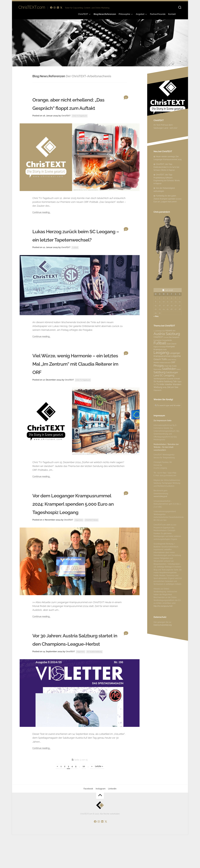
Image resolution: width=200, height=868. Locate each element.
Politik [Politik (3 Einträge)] (174, 366)
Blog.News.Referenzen (105, 14)
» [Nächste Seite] (92, 800)
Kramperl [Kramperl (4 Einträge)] (170, 347)
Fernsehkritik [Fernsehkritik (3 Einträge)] (167, 340)
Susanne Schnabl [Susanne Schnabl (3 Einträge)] (173, 379)
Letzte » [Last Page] (99, 800)
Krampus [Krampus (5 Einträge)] (158, 349)
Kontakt (172, 14)
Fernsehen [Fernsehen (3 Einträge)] (158, 340)
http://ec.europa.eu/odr (163, 606)
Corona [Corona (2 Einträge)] (166, 337)
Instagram (101, 822)
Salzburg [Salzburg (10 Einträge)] (160, 372)
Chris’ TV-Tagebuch (81, 124)
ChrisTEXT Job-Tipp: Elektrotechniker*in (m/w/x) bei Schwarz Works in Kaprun (166, 167)
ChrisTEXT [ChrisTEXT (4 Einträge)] (158, 337)
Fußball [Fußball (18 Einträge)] (160, 343)
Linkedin (112, 822)
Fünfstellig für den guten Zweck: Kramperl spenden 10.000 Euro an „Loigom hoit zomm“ (168, 199)
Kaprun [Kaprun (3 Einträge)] (156, 347)
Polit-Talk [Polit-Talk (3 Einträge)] (168, 366)
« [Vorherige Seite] (57, 800)
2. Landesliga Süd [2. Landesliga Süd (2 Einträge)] (159, 331)
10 (84, 800)
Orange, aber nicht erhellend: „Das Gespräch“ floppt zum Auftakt (75, 108)
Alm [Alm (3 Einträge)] (174, 331)
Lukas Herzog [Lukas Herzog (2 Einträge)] (172, 360)
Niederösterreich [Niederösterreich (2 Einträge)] (165, 363)
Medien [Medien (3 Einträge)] (156, 362)
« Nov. (156, 316)
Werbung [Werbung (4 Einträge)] (158, 387)
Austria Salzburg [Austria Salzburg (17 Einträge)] (167, 334)
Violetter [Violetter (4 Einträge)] (168, 384)
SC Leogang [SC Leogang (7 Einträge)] (167, 375)
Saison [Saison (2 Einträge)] (179, 369)
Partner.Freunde (158, 14)
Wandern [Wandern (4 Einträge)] (177, 384)
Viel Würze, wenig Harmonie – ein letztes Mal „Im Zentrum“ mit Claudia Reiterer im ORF (76, 380)
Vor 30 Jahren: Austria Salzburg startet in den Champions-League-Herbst (77, 668)
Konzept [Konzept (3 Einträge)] (163, 347)
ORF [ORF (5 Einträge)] (173, 362)
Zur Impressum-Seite (162, 421)
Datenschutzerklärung (163, 625)
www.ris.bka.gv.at (160, 496)
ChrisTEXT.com (32, 8)
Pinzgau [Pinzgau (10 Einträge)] (159, 365)
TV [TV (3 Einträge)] (155, 384)
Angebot (140, 14)
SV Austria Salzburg (97, 685)
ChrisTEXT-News (93, 545)
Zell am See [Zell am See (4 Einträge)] (173, 387)
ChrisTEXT (83, 14)
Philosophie (124, 14)
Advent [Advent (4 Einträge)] (169, 331)
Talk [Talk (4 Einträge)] (175, 381)
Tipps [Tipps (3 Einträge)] (179, 382)
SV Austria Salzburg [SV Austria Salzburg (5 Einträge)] (163, 381)
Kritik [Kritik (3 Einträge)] (165, 350)
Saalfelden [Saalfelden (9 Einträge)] (169, 369)
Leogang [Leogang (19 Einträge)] (161, 352)
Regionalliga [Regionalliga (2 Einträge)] (158, 369)
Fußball (76, 264)
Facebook (88, 822)
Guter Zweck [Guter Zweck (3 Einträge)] (172, 344)
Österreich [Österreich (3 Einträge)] (157, 390)
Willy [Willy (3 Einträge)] (165, 387)
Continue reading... (42, 220)
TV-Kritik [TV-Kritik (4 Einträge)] (160, 384)
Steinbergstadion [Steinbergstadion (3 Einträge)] (160, 379)
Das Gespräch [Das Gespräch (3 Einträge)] (174, 337)
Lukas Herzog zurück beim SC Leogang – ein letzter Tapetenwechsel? (75, 248)
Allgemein (80, 545)
